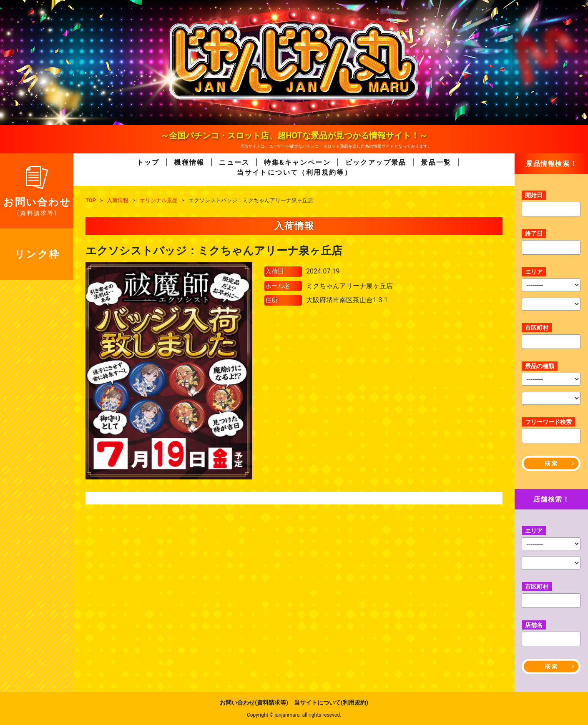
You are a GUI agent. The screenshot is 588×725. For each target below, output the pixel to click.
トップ (148, 162)
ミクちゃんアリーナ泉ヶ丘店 (349, 286)
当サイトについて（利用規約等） (294, 172)
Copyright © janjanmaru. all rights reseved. (294, 715)
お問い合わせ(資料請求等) (254, 702)
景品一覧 (436, 162)
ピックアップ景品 (376, 162)
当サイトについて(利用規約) (331, 702)
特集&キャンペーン (297, 162)
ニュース (234, 162)
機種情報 (189, 162)
